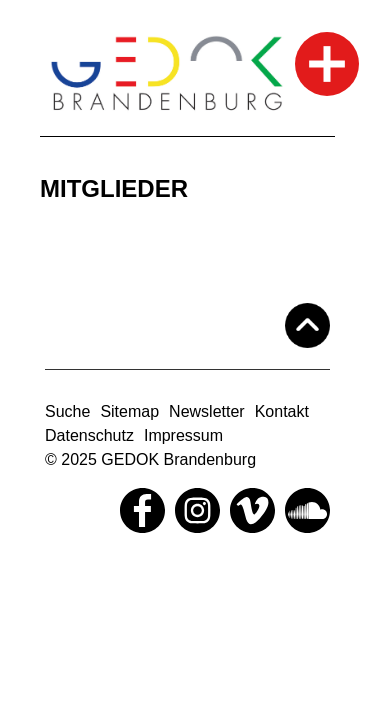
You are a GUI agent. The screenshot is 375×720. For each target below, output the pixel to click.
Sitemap (129, 411)
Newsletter (207, 411)
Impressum (183, 435)
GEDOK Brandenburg (178, 459)
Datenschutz (89, 435)
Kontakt (282, 411)
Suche (67, 411)
